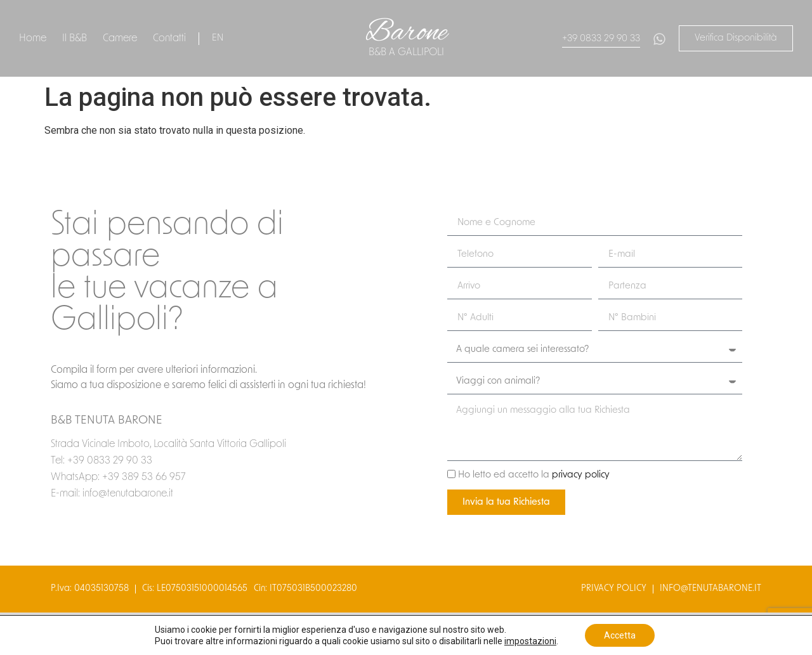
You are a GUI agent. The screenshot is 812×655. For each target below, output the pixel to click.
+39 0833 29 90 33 (601, 39)
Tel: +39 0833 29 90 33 (101, 461)
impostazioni (530, 641)
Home (33, 39)
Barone (406, 33)
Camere (120, 39)
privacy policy (581, 476)
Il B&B (75, 39)
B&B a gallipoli (406, 53)
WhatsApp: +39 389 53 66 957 (118, 477)
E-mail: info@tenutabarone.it (112, 494)
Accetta (620, 635)
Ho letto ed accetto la (534, 476)
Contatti (169, 39)
